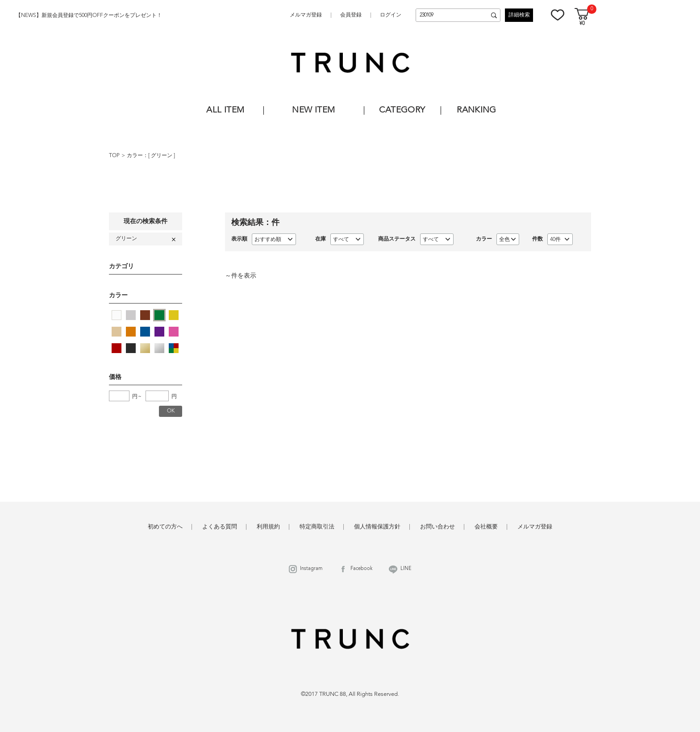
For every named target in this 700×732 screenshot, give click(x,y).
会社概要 (486, 527)
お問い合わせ (437, 527)
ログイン (391, 15)
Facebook (361, 569)
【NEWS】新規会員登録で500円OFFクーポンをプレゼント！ (89, 16)
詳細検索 (519, 15)
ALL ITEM (225, 110)
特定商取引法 (317, 527)
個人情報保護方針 (377, 527)
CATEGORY (402, 110)
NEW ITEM (313, 110)
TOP (114, 156)
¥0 (582, 24)
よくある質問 (220, 527)
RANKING (477, 110)
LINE (406, 569)
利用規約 (268, 527)
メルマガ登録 (306, 15)
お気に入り (558, 15)
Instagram (311, 569)
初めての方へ (165, 527)
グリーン (162, 156)
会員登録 (351, 15)
